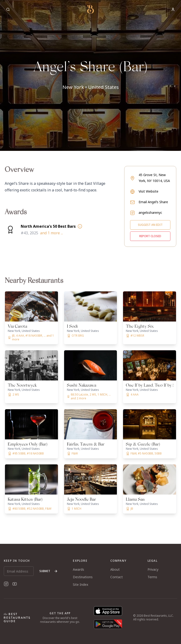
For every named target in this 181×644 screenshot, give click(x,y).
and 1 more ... (51, 233)
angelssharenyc (150, 213)
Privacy (153, 569)
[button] (90, 75)
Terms (152, 577)
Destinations (83, 577)
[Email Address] (19, 571)
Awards (78, 569)
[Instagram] (6, 584)
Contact (117, 577)
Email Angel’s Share (153, 202)
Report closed (150, 236)
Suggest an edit (150, 225)
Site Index (80, 584)
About (115, 569)
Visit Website (148, 191)
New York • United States (91, 87)
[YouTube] (15, 584)
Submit (49, 571)
